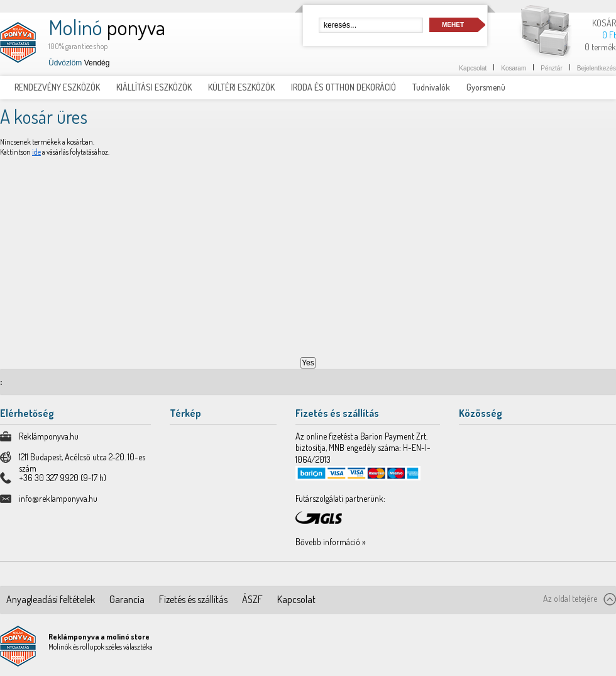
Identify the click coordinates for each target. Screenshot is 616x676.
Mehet (453, 25)
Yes (308, 363)
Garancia (127, 599)
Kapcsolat (473, 68)
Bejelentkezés (597, 68)
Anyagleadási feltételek (51, 599)
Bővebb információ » (331, 542)
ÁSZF (252, 599)
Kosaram (514, 68)
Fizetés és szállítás (193, 599)
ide (36, 152)
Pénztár (551, 68)
